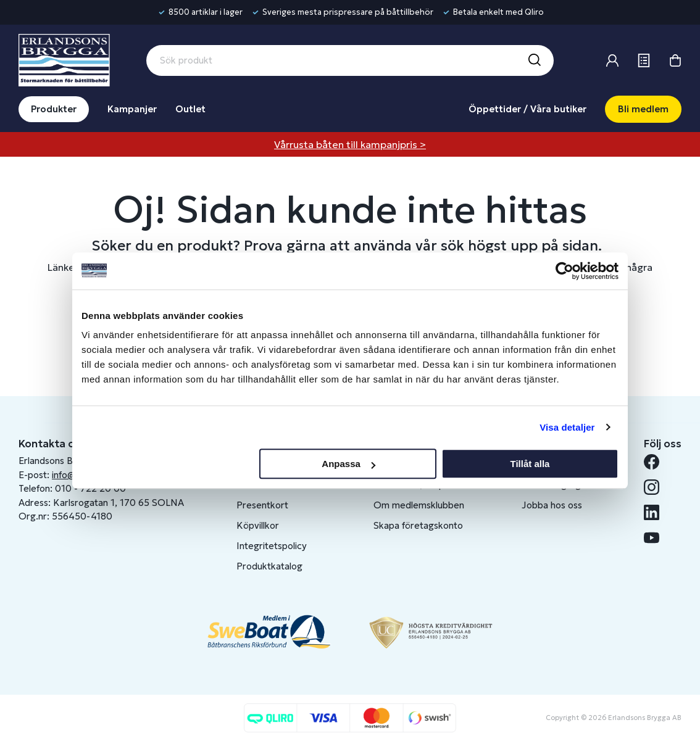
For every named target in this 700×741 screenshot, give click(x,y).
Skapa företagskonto (418, 525)
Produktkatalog (269, 566)
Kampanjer (132, 109)
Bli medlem (643, 109)
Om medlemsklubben (419, 505)
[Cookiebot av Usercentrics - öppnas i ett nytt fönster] (565, 271)
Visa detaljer (567, 427)
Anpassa (348, 464)
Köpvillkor (258, 525)
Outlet (190, 109)
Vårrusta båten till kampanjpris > (350, 144)
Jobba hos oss (552, 505)
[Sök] (534, 60)
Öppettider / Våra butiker (527, 109)
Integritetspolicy (272, 546)
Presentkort (262, 505)
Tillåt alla (530, 464)
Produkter (54, 109)
